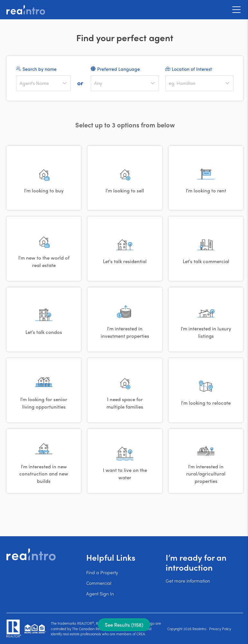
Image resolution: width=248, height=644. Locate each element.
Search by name (40, 69)
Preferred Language (119, 69)
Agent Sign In (100, 593)
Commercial (99, 583)
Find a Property (102, 572)
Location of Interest (192, 69)
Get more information (188, 581)
